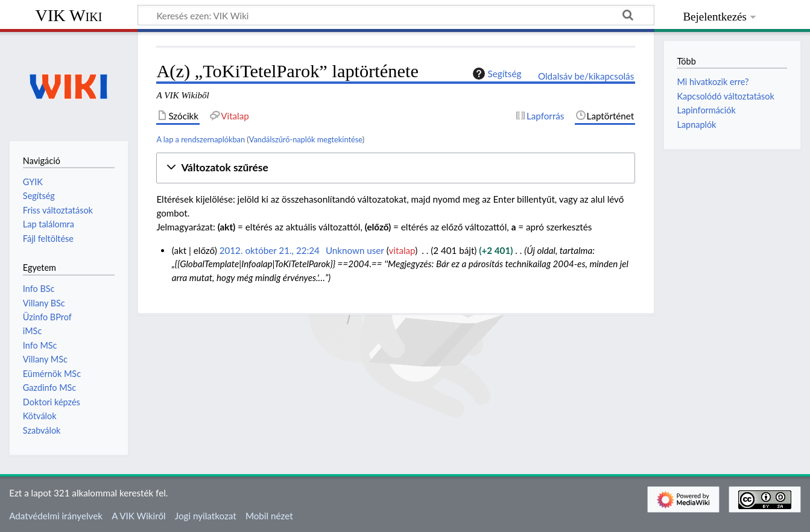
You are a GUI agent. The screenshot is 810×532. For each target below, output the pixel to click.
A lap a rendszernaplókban (201, 139)
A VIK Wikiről (138, 516)
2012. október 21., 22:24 (270, 250)
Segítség (496, 74)
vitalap (402, 250)
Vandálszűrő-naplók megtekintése (306, 139)
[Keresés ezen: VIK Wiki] (396, 15)
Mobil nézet (269, 516)
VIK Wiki (69, 15)
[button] (396, 168)
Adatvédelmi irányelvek (56, 516)
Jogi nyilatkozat (206, 516)
